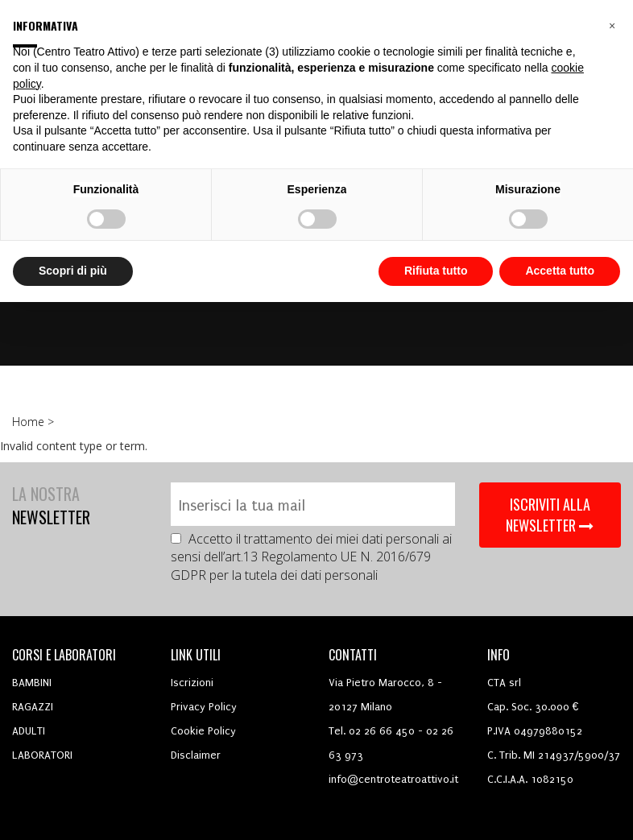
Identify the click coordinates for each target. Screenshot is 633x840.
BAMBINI (32, 683)
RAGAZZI (33, 707)
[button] (612, 26)
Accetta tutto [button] (560, 271)
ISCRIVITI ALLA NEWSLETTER (550, 515)
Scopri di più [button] (73, 271)
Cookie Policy (203, 731)
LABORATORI (42, 755)
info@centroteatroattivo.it (393, 779)
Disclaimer (196, 755)
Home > (35, 422)
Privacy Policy (204, 707)
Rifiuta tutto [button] (436, 271)
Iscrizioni (192, 683)
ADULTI (29, 731)
